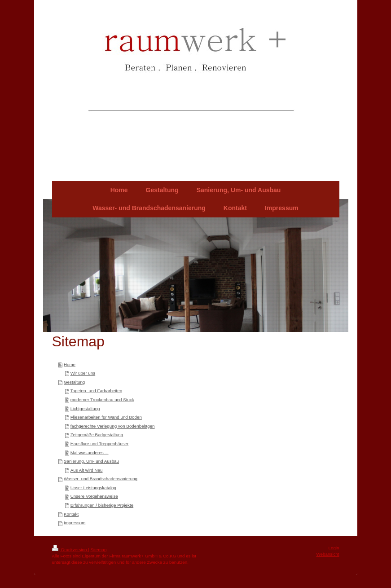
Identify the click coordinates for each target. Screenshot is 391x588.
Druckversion (70, 550)
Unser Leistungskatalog (93, 488)
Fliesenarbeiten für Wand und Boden (106, 417)
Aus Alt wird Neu (87, 470)
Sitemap (98, 550)
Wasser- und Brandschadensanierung (101, 479)
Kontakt (71, 514)
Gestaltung (74, 382)
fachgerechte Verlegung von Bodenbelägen (113, 426)
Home (70, 365)
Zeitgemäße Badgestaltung (97, 435)
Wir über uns (83, 373)
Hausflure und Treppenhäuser (100, 444)
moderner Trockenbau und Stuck (102, 400)
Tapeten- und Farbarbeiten (96, 391)
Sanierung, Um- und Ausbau (91, 461)
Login (334, 548)
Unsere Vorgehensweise (94, 496)
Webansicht (327, 554)
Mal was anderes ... (90, 453)
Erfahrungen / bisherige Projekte (102, 505)
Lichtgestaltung (85, 409)
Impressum (75, 523)
